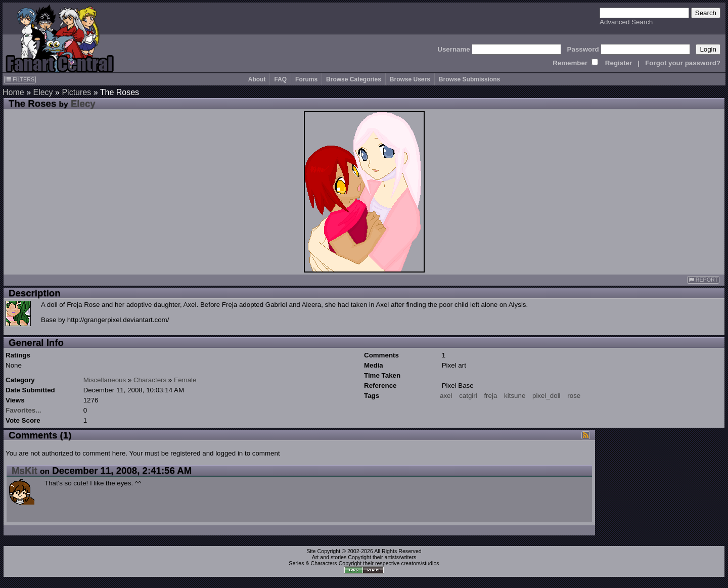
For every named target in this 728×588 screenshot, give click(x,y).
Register (619, 63)
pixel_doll (547, 396)
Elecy (43, 92)
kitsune (515, 396)
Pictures (76, 92)
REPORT (703, 280)
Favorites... (23, 410)
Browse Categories (354, 79)
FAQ (280, 79)
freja (490, 396)
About (257, 79)
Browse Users (410, 79)
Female (185, 380)
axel (446, 396)
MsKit (25, 470)
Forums (306, 79)
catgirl (468, 396)
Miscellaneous (105, 380)
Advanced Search (626, 22)
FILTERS (20, 79)
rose (574, 396)
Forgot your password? (683, 63)
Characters (150, 380)
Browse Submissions (469, 79)
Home (13, 92)
